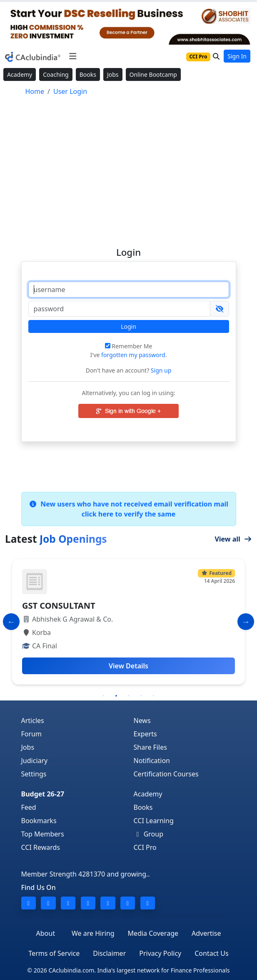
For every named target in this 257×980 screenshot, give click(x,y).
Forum (31, 734)
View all (233, 539)
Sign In (237, 56)
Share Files (150, 747)
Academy (20, 74)
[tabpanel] (128, 622)
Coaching (56, 74)
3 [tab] (129, 696)
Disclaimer (109, 953)
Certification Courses (166, 774)
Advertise (206, 933)
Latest (56, 539)
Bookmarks (39, 821)
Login (128, 326)
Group (149, 834)
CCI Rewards (41, 847)
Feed (29, 807)
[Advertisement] (129, 168)
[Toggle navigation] (73, 56)
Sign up (160, 370)
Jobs (113, 74)
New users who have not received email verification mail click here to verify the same (128, 509)
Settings (34, 774)
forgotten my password (133, 355)
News (142, 721)
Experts (145, 734)
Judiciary (35, 761)
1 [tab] (104, 696)
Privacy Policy (160, 953)
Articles (33, 721)
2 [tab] (116, 696)
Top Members (43, 834)
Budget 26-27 (43, 794)
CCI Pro (145, 847)
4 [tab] (141, 696)
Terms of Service (54, 953)
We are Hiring (93, 933)
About (46, 933)
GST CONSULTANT (59, 606)
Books (88, 74)
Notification (152, 761)
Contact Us (211, 953)
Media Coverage (153, 933)
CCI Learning (154, 821)
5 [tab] (154, 696)
